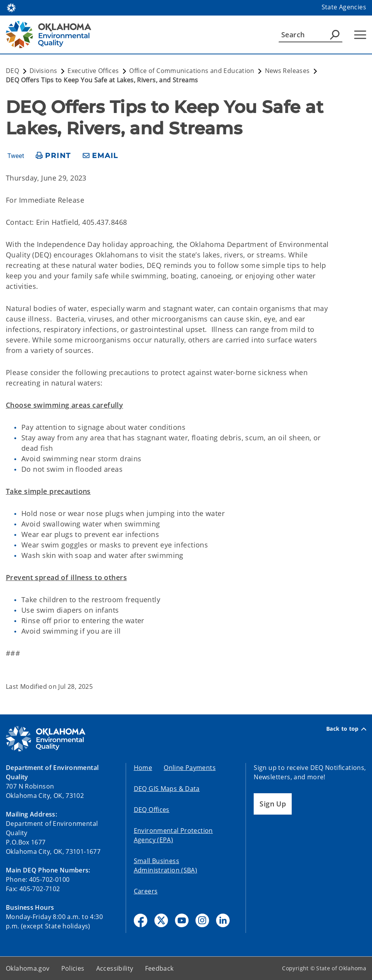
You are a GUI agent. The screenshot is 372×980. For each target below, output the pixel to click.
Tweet (16, 156)
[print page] (53, 156)
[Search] (311, 35)
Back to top (346, 729)
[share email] (100, 156)
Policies (73, 968)
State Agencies (344, 7)
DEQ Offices (152, 810)
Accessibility (115, 968)
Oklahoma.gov (28, 968)
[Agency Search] (335, 35)
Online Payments (190, 768)
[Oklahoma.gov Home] (11, 7)
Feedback (159, 968)
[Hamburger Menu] (360, 35)
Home (143, 768)
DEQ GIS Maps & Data (167, 789)
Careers (146, 891)
